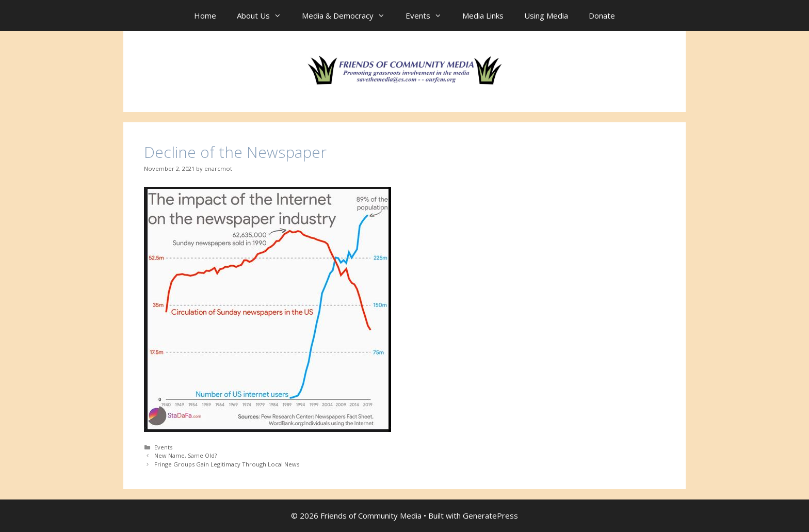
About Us (264, 15)
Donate (602, 15)
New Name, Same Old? (185, 455)
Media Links (483, 15)
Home (205, 15)
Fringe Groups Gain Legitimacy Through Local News (227, 464)
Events (429, 15)
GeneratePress (490, 515)
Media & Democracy (349, 15)
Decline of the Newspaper (235, 152)
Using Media (546, 15)
